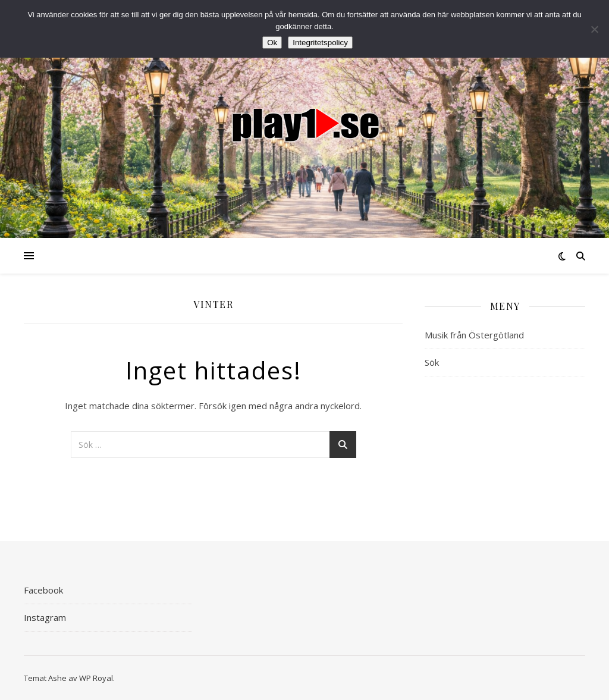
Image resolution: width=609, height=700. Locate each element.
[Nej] (594, 29)
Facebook (43, 590)
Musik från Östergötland (474, 335)
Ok (272, 43)
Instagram (45, 617)
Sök (432, 362)
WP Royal (96, 678)
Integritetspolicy (320, 43)
